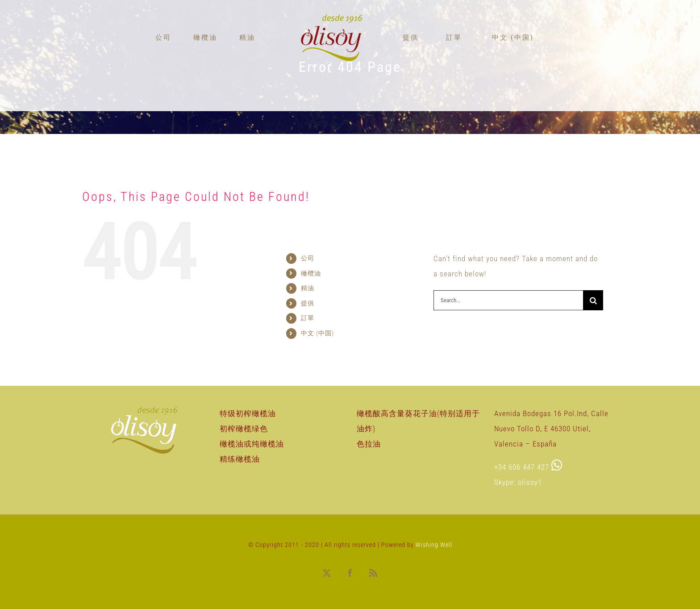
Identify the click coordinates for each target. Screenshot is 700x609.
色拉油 (369, 444)
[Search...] (508, 300)
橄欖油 (315, 273)
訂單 (314, 318)
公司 (311, 258)
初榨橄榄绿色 (244, 429)
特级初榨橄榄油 (248, 413)
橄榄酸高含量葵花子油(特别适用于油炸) (418, 421)
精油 (313, 288)
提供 (313, 303)
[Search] (593, 300)
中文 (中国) (317, 333)
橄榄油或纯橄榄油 (252, 444)
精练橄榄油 (240, 459)
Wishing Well (434, 545)
